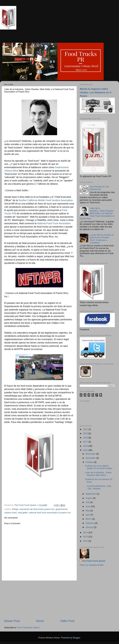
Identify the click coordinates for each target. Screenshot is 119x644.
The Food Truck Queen (94, 561)
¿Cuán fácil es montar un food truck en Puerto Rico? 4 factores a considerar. (102, 239)
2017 (86, 442)
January (90, 527)
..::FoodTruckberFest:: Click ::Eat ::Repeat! (98, 487)
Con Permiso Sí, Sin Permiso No (99, 188)
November (91, 458)
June (88, 506)
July (88, 502)
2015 (86, 450)
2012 (86, 541)
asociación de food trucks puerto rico (37, 509)
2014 (86, 533)
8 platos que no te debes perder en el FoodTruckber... (99, 467)
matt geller (23, 513)
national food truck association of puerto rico (50, 513)
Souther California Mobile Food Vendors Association (46, 200)
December (91, 454)
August (89, 498)
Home (40, 621)
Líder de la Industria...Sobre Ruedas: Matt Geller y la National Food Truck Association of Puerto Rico (97, 213)
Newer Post (12, 621)
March (89, 519)
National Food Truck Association (54, 223)
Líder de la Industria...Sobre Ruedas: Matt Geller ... (98, 474)
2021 (86, 429)
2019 (86, 433)
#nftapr (15, 509)
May (88, 511)
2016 (86, 446)
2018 (86, 438)
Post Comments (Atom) (28, 628)
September (91, 494)
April (88, 515)
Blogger (76, 638)
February (90, 523)
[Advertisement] (39, 600)
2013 (86, 537)
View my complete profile (92, 565)
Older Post (67, 621)
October (90, 462)
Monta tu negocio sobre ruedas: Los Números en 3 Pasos (95, 92)
